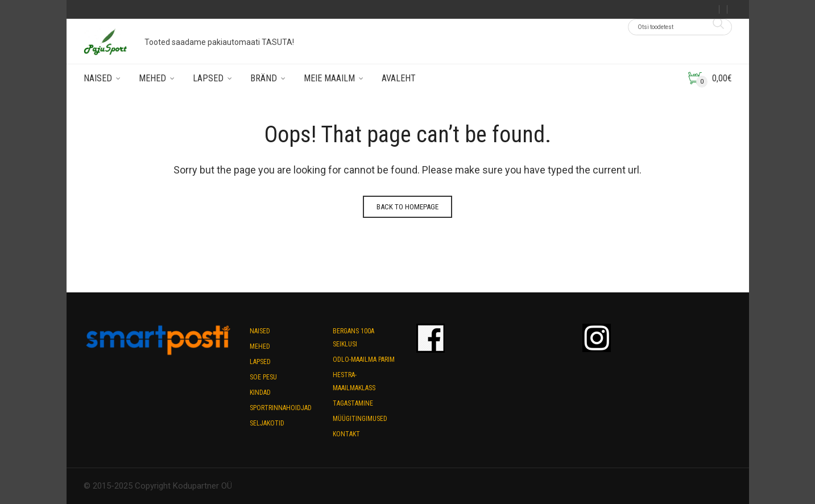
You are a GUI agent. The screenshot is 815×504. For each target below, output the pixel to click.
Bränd (264, 78)
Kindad (260, 393)
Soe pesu (263, 377)
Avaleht (399, 78)
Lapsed (208, 78)
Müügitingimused (360, 419)
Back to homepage (407, 207)
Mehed (152, 78)
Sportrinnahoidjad (281, 408)
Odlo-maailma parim (364, 360)
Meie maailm (329, 78)
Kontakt (346, 434)
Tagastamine (353, 403)
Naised (98, 78)
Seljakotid (267, 423)
